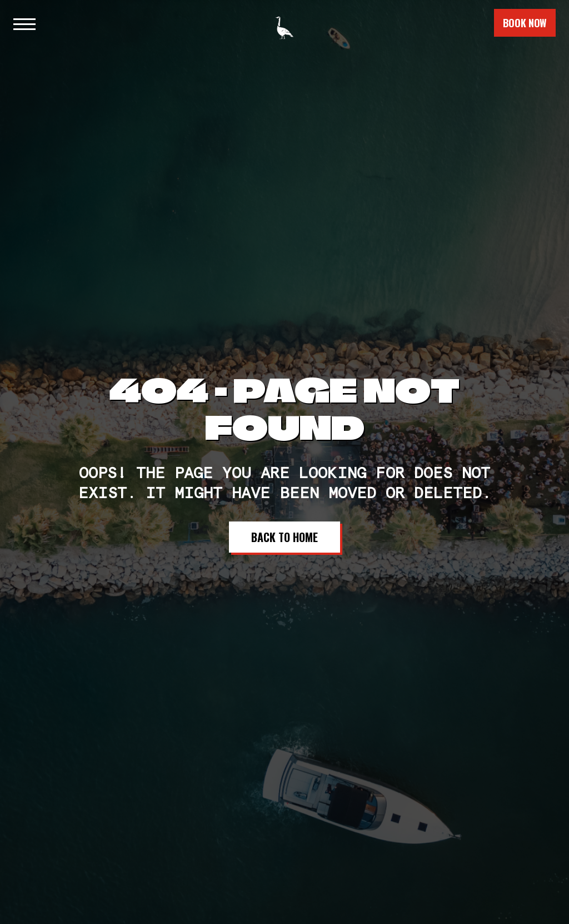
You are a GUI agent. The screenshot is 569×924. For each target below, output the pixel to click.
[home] (284, 23)
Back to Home (284, 537)
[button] (24, 23)
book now (525, 23)
